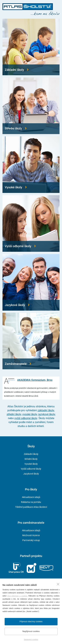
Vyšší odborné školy (31, 469)
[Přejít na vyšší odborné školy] (31, 223)
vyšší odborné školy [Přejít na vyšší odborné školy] (26, 418)
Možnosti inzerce (31, 535)
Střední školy (31, 459)
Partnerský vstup (31, 540)
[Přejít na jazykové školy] (31, 282)
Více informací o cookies (17, 596)
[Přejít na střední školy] (31, 106)
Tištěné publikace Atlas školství (31, 507)
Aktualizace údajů (31, 497)
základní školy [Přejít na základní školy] (46, 410)
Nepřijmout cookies (31, 631)
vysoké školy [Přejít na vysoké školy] (30, 414)
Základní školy (31, 454)
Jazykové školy (31, 474)
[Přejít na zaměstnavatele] (31, 341)
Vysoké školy (31, 464)
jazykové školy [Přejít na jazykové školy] (47, 414)
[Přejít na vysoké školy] (31, 165)
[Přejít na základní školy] (31, 47)
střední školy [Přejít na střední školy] (14, 414)
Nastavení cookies (31, 639)
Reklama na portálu (31, 502)
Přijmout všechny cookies (31, 622)
